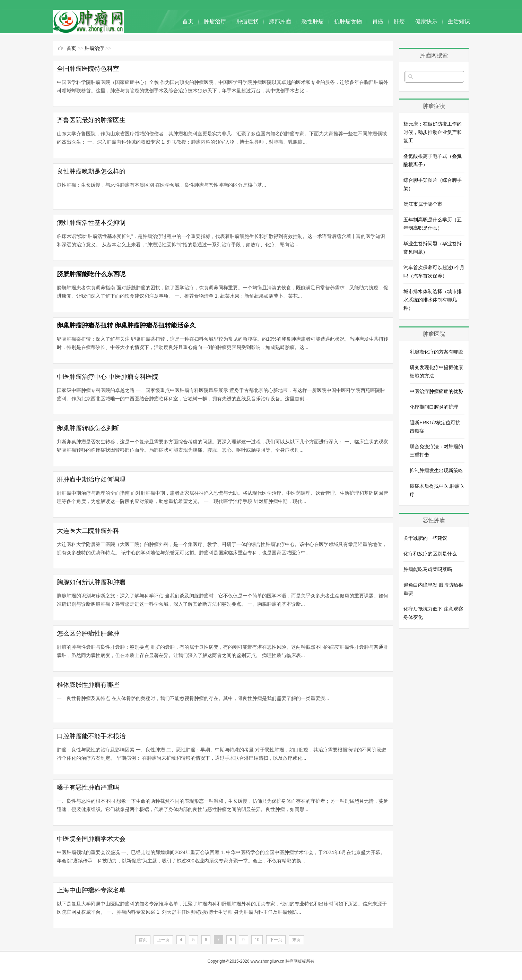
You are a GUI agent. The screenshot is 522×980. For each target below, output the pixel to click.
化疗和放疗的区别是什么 (430, 554)
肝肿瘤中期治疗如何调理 (91, 479)
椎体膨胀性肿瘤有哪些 (88, 685)
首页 (188, 21)
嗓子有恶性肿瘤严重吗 (88, 787)
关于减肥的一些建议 (425, 538)
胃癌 (378, 21)
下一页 (276, 940)
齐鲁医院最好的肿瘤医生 (91, 120)
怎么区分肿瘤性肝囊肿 (88, 633)
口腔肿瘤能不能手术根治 (91, 736)
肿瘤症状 (247, 21)
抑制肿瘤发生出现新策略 (436, 470)
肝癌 (399, 21)
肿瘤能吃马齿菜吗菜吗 (428, 569)
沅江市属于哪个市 (423, 204)
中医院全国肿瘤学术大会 (91, 839)
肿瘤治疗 (215, 21)
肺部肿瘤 (280, 21)
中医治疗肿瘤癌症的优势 (436, 391)
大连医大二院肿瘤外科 (88, 531)
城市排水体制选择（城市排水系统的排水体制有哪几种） (433, 300)
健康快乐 (426, 21)
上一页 (163, 940)
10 (257, 940)
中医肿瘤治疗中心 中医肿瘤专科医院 (108, 377)
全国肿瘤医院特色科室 (88, 69)
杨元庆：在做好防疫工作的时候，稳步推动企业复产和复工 (433, 132)
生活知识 (459, 21)
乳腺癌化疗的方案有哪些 (436, 352)
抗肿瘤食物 (348, 21)
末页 (296, 940)
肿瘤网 (292, 961)
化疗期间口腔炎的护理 (434, 407)
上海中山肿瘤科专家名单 (91, 890)
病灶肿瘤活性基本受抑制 (91, 223)
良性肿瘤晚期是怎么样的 (91, 171)
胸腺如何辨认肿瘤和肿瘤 (91, 582)
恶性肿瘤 (313, 21)
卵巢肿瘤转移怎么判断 (88, 428)
